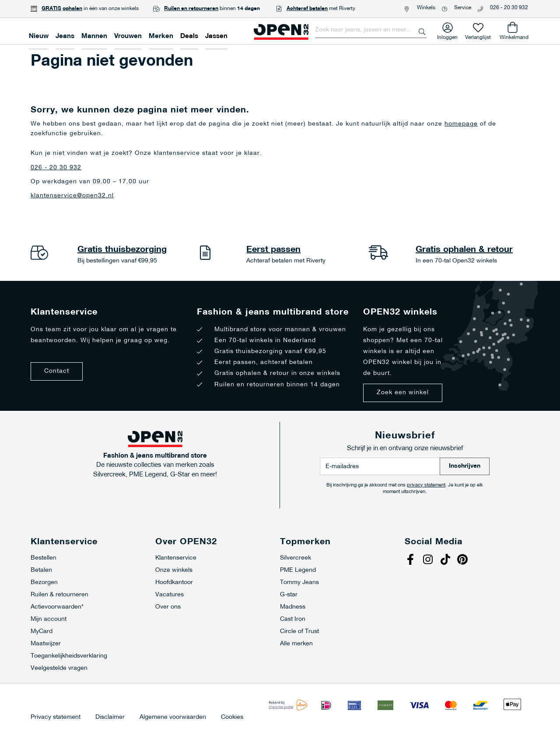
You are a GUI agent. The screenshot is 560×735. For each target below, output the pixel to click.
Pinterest (464, 560)
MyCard (42, 632)
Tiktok (446, 560)
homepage (461, 124)
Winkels (426, 8)
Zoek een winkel (403, 393)
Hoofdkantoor (174, 583)
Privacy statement (56, 717)
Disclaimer (110, 717)
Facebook (411, 560)
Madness (293, 607)
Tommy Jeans (299, 583)
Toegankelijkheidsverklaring (69, 656)
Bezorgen (44, 583)
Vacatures (170, 595)
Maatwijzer (46, 644)
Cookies (232, 717)
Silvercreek (296, 558)
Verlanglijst (478, 36)
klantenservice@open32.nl (72, 196)
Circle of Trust (299, 632)
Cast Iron (293, 619)
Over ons (168, 607)
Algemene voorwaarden (173, 717)
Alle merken (296, 644)
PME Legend (298, 570)
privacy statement (426, 485)
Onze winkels (174, 570)
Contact (57, 371)
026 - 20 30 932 (509, 8)
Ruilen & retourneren (59, 595)
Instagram (429, 560)
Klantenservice (176, 558)
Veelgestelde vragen (59, 668)
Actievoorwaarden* (57, 607)
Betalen (41, 570)
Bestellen (44, 558)
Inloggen (447, 36)
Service (463, 8)
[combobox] (371, 30)
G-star (289, 595)
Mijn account (49, 619)
